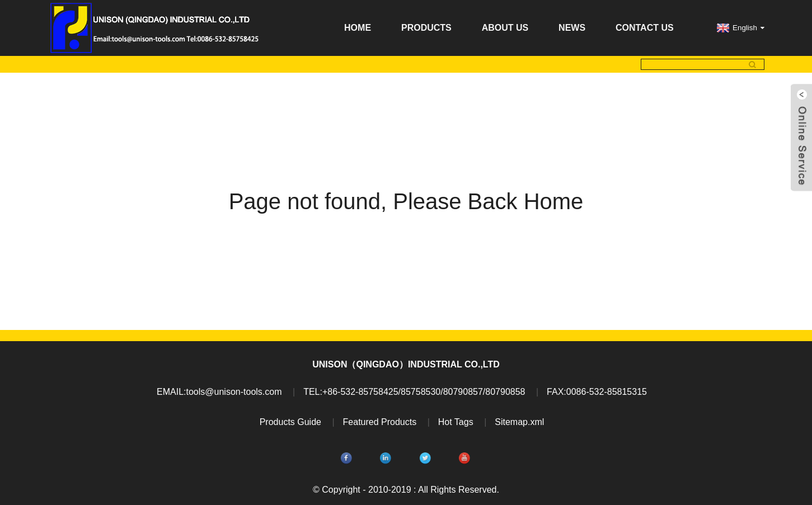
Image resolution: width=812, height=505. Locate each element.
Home (358, 28)
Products (426, 28)
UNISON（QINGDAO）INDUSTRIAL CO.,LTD (406, 364)
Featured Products (380, 422)
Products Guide (290, 422)
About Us (505, 28)
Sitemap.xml (519, 422)
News (572, 28)
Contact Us (645, 28)
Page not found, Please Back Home (406, 201)
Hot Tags (456, 422)
